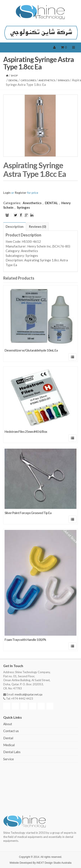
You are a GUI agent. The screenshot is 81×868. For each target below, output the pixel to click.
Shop (14, 76)
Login (7, 193)
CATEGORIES (28, 80)
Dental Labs (12, 752)
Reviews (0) (38, 226)
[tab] (15, 226)
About (8, 724)
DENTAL (13, 80)
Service (9, 759)
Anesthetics (47, 80)
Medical (9, 745)
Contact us (11, 731)
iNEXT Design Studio (49, 863)
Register (21, 193)
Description (15, 226)
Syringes (64, 80)
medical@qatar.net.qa (29, 694)
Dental (8, 738)
